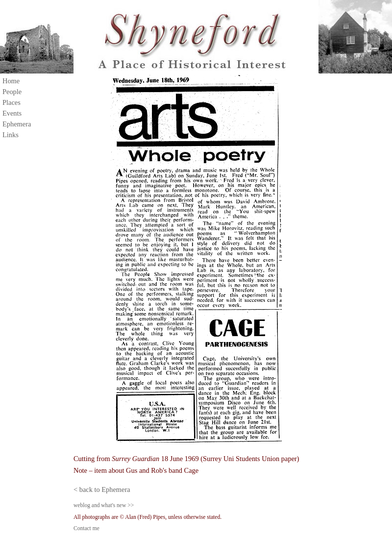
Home (11, 81)
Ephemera (17, 124)
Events (12, 113)
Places (12, 102)
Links (11, 135)
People (12, 92)
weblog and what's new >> (104, 505)
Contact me (86, 528)
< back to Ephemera (102, 489)
